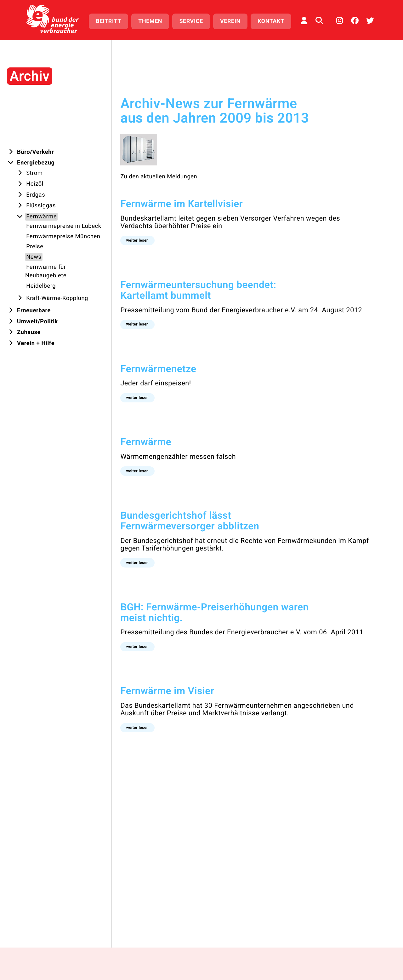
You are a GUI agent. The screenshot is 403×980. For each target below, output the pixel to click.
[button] (128, 240)
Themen (150, 21)
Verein (230, 21)
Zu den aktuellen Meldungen (149, 177)
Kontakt (271, 21)
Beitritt (108, 21)
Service (191, 21)
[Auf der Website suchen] (319, 20)
